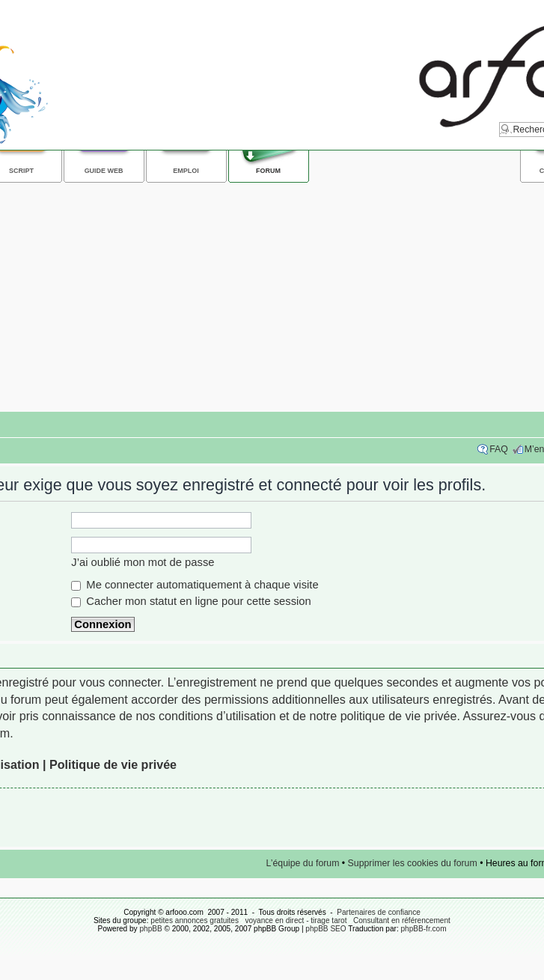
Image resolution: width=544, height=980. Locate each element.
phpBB (150, 929)
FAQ (499, 449)
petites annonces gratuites (195, 920)
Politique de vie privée (113, 764)
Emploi (186, 171)
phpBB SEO (326, 929)
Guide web (104, 171)
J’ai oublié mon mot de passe (143, 562)
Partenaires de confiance (379, 912)
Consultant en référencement (402, 920)
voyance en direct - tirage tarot (296, 920)
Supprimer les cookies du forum (413, 863)
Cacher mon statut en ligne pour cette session (191, 601)
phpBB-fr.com (424, 929)
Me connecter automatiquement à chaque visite (195, 585)
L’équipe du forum (303, 863)
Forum (268, 171)
